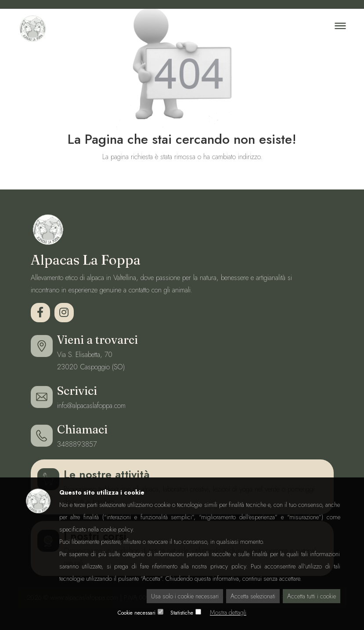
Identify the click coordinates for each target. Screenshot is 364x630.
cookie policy (117, 529)
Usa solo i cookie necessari (185, 596)
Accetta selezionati (253, 596)
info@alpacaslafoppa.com (91, 406)
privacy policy (228, 566)
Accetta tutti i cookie (312, 596)
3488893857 (77, 444)
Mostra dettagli (228, 612)
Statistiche (182, 613)
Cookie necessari (137, 613)
